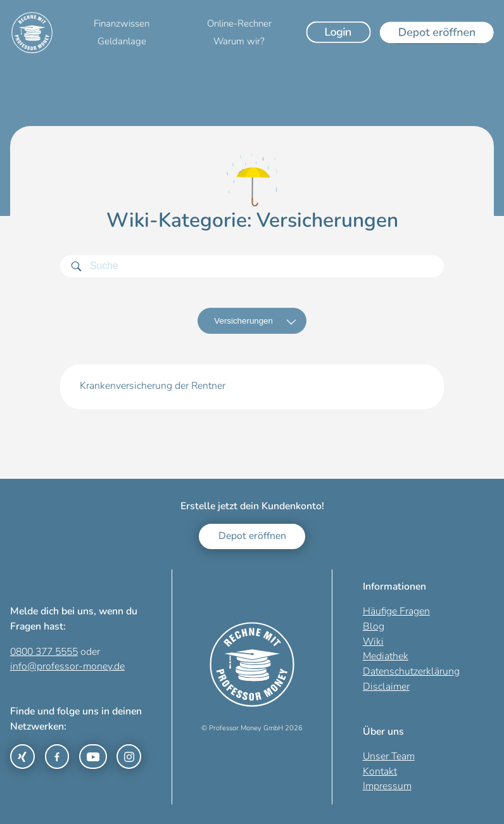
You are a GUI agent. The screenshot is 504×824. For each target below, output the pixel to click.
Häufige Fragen (396, 611)
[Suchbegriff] (252, 266)
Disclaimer (386, 687)
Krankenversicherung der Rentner (153, 386)
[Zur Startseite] (32, 33)
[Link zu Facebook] (57, 757)
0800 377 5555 (44, 652)
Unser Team (389, 756)
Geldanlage (122, 41)
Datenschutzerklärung (411, 671)
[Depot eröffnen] (437, 32)
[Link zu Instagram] (129, 757)
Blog (374, 626)
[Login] (339, 32)
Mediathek (386, 656)
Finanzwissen (122, 23)
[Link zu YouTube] (93, 757)
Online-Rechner (239, 23)
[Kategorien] (252, 321)
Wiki (373, 642)
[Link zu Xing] (22, 757)
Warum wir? (239, 41)
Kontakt (380, 771)
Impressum (387, 786)
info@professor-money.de (67, 666)
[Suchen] (76, 266)
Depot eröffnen (252, 536)
